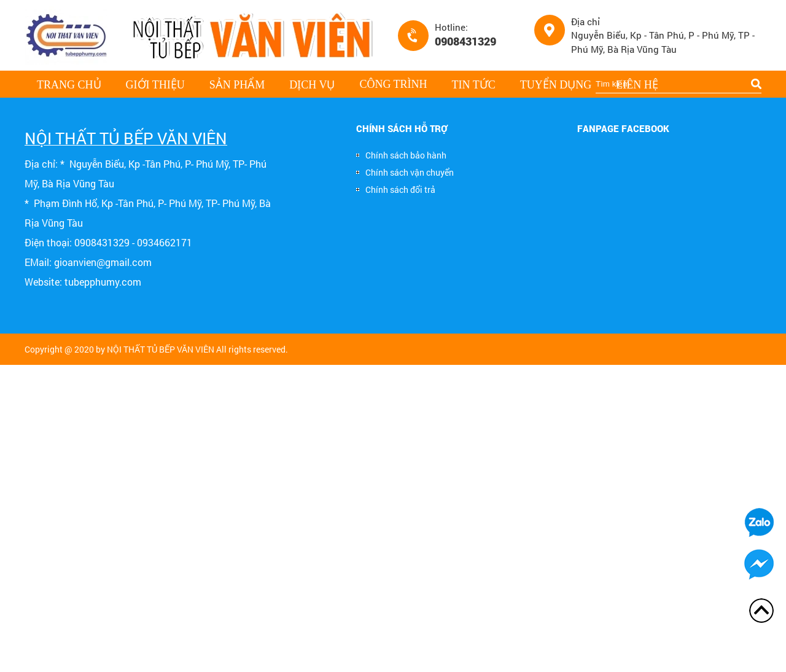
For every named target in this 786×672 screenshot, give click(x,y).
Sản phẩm (237, 85)
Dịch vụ (312, 85)
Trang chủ (69, 85)
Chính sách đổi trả (396, 189)
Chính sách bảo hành (401, 155)
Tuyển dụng (556, 85)
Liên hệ (637, 85)
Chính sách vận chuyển (405, 172)
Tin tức (474, 85)
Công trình (393, 84)
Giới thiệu (155, 85)
